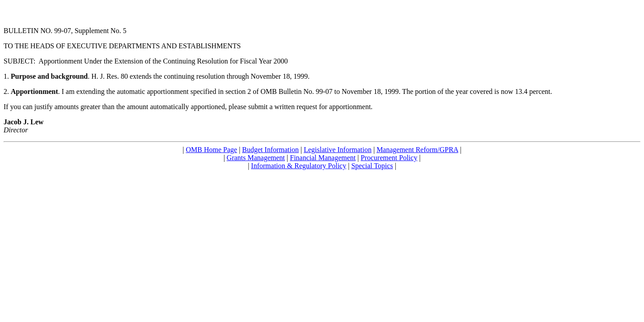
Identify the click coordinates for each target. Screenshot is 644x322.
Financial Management (323, 158)
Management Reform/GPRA (417, 150)
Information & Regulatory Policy (299, 166)
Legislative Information (338, 150)
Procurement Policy (389, 158)
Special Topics (372, 166)
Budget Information (270, 150)
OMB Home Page (211, 150)
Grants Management (256, 158)
